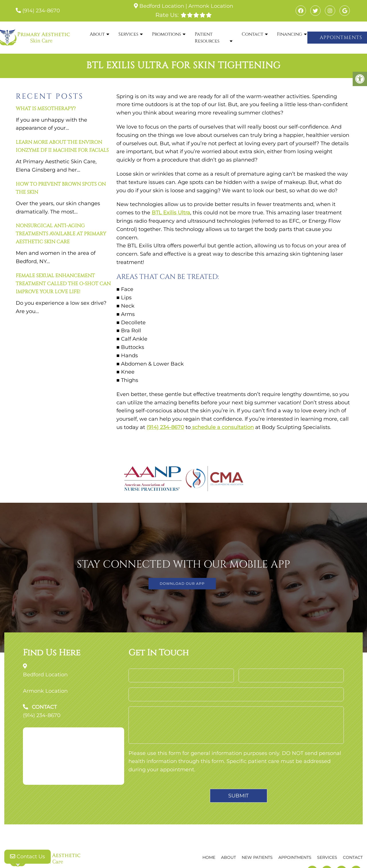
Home (209, 857)
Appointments (295, 857)
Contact (252, 34)
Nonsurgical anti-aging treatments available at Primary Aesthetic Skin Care (61, 234)
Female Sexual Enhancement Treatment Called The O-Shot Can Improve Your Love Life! (63, 284)
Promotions (166, 34)
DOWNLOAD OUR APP (182, 583)
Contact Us (28, 857)
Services (128, 34)
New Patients (257, 857)
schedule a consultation (222, 427)
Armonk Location (211, 6)
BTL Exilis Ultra (171, 213)
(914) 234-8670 (41, 11)
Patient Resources (207, 38)
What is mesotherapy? (46, 109)
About (97, 34)
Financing (290, 34)
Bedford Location (162, 6)
